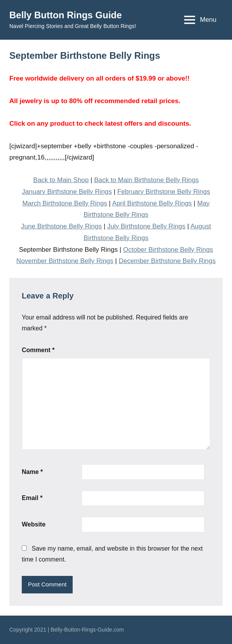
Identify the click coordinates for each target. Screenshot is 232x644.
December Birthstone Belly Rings (167, 261)
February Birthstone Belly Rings (164, 192)
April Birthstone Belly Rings (152, 203)
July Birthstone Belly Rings (146, 226)
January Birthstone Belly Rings (67, 192)
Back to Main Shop (61, 180)
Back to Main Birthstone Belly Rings (146, 180)
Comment (38, 350)
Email (32, 498)
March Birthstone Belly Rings (65, 203)
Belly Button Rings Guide (65, 15)
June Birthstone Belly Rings (61, 226)
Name (32, 472)
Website (34, 524)
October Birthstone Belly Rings (168, 250)
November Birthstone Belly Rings (65, 261)
